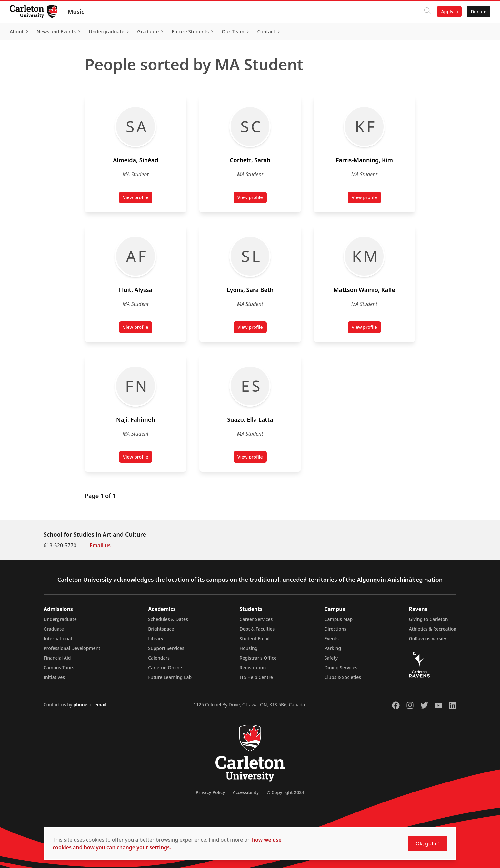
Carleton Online (165, 667)
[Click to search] (427, 12)
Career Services (256, 619)
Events (332, 638)
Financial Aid (57, 658)
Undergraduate (60, 619)
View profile (138, 199)
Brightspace (161, 629)
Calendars (159, 658)
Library (156, 638)
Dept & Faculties (257, 629)
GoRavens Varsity (428, 638)
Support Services (166, 648)
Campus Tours (59, 667)
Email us (100, 545)
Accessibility (246, 792)
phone (81, 705)
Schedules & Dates (168, 619)
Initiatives (54, 677)
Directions (335, 629)
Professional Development (72, 648)
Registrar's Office (258, 658)
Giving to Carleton (429, 619)
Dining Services (341, 667)
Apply (446, 11)
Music (77, 12)
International (58, 638)
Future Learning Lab (170, 677)
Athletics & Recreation (433, 629)
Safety (331, 658)
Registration (253, 667)
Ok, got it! (428, 843)
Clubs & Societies (343, 677)
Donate (478, 11)
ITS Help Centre (256, 677)
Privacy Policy (210, 792)
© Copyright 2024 (285, 792)
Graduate (54, 629)
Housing (249, 648)
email (100, 705)
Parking (333, 648)
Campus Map (339, 619)
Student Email (255, 638)
